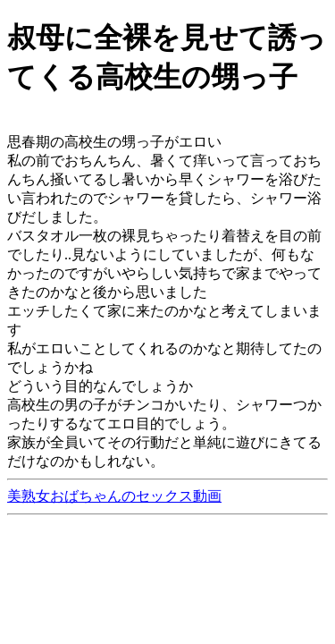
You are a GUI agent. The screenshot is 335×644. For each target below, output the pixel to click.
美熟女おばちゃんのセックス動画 (114, 496)
